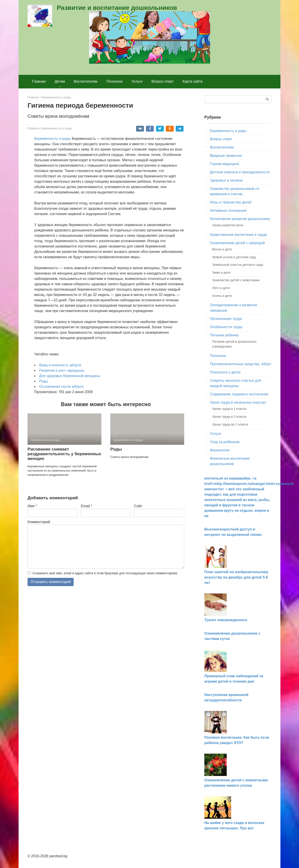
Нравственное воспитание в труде (238, 235)
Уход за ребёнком (225, 442)
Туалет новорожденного (226, 620)
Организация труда (226, 319)
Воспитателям (86, 81)
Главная (39, 81)
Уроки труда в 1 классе (229, 409)
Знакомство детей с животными (236, 280)
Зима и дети (221, 273)
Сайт (138, 506)
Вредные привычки (226, 156)
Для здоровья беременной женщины (70, 376)
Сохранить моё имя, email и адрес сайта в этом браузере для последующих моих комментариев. (105, 573)
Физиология (220, 450)
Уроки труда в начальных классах (238, 402)
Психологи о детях (225, 372)
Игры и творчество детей (231, 202)
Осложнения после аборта (61, 387)
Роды (44, 381)
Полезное (115, 81)
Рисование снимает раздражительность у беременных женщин (64, 454)
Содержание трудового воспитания (239, 394)
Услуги (137, 81)
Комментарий (39, 522)
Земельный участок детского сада (238, 265)
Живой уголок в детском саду (234, 257)
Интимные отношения (228, 211)
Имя (32, 506)
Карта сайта (193, 81)
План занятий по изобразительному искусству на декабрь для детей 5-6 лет (236, 577)
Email (86, 506)
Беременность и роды (57, 128)
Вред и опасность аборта (60, 365)
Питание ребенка (224, 335)
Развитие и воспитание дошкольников (117, 8)
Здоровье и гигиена (226, 180)
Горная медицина (224, 164)
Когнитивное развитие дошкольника (240, 219)
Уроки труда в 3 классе (229, 417)
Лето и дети (221, 288)
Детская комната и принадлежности (240, 172)
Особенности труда (226, 327)
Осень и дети (222, 296)
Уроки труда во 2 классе (230, 424)
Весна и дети (222, 249)
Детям (60, 81)
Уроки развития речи (228, 225)
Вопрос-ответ (163, 81)
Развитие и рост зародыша (62, 370)
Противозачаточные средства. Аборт (241, 364)
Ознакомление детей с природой (237, 243)
